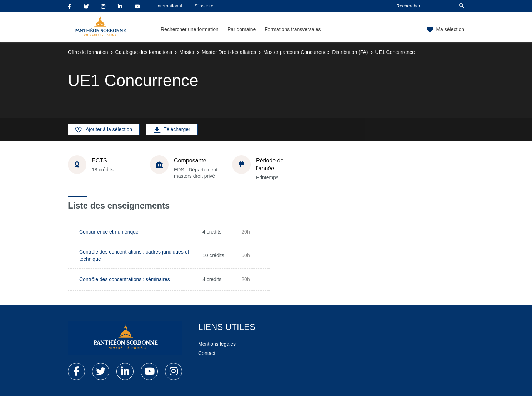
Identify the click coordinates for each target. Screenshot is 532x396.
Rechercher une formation (190, 29)
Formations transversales (293, 29)
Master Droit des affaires (229, 52)
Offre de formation (88, 52)
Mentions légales (217, 344)
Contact (207, 353)
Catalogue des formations (144, 52)
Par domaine (242, 29)
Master (187, 52)
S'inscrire (204, 6)
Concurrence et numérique (109, 232)
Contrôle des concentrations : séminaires (125, 279)
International (169, 6)
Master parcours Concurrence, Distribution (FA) (315, 52)
